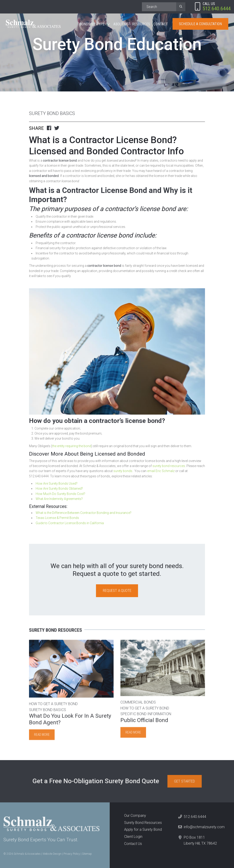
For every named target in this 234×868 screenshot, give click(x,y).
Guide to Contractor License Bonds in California (70, 523)
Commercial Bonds (138, 705)
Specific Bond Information (146, 717)
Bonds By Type (92, 24)
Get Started (187, 781)
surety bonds (123, 471)
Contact (161, 24)
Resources (141, 24)
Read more (42, 737)
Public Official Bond (144, 723)
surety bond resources (169, 466)
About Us (121, 24)
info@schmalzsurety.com (204, 830)
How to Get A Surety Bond (53, 707)
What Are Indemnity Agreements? (59, 499)
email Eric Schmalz (161, 471)
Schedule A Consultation (200, 24)
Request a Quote (117, 590)
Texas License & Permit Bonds (57, 518)
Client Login (130, 837)
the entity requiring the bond (72, 446)
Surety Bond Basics (52, 113)
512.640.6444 (195, 819)
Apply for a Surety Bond (140, 829)
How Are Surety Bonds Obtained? (59, 489)
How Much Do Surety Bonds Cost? (60, 494)
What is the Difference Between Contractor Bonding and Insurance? (84, 513)
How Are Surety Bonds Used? (57, 483)
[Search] (159, 7)
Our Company (132, 816)
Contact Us (130, 844)
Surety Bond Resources (140, 823)
